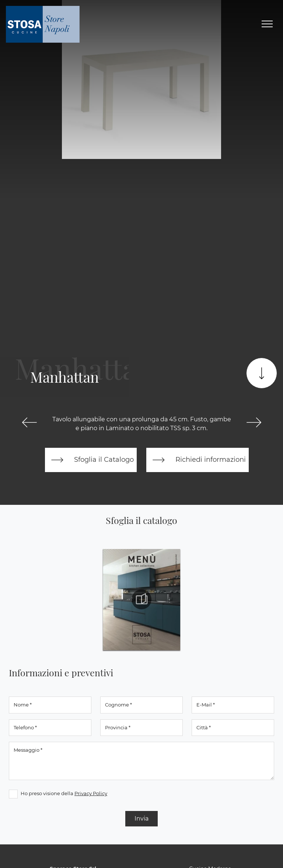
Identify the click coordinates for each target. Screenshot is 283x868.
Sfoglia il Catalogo (91, 460)
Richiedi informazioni (198, 460)
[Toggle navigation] (267, 24)
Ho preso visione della (64, 793)
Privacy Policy (91, 793)
